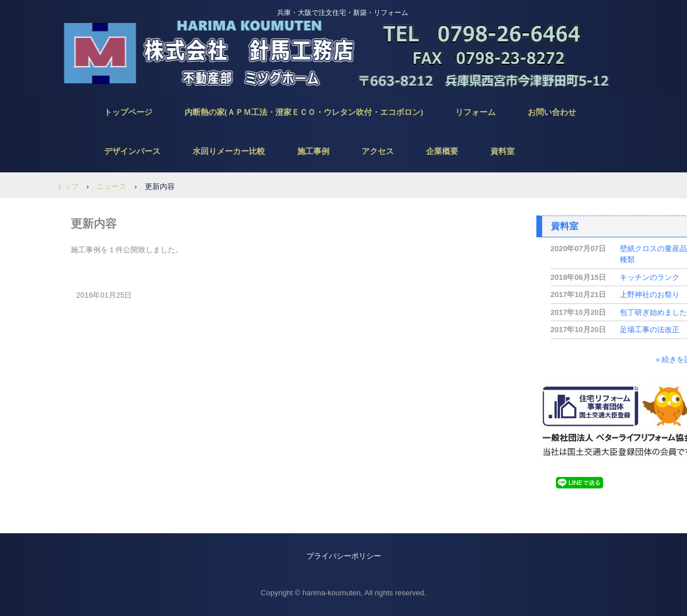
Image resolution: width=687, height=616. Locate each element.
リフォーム (475, 112)
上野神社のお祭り (650, 294)
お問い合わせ (552, 112)
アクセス (378, 151)
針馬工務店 (340, 52)
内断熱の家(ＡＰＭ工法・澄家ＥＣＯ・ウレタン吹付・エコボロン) (304, 112)
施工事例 (313, 151)
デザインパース (132, 151)
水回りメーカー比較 (229, 151)
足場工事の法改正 (650, 330)
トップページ (128, 112)
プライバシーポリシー (344, 556)
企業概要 (442, 151)
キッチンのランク (650, 277)
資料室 (502, 151)
